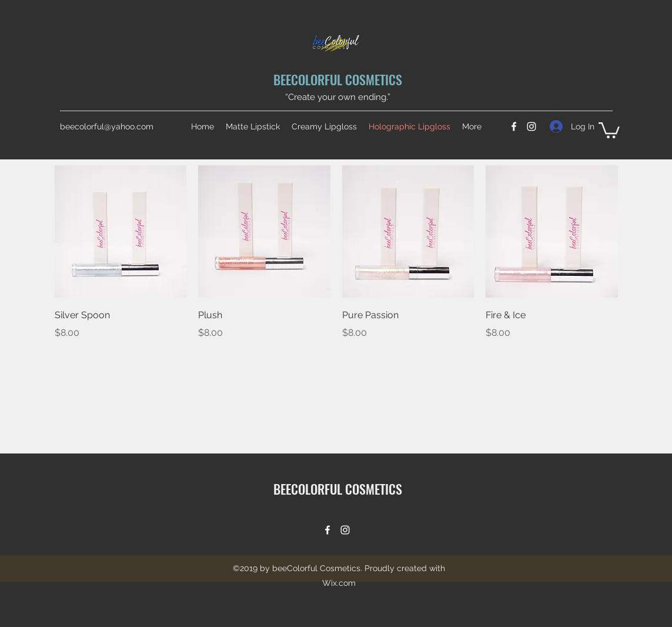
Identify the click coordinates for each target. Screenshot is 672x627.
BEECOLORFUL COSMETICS (338, 79)
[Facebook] (514, 126)
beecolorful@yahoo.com (107, 126)
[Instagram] (531, 126)
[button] (609, 129)
